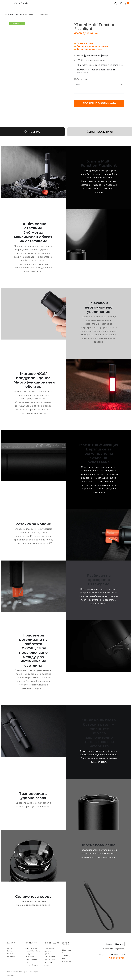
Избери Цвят (81, 79)
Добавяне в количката (99, 103)
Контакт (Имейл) (114, 944)
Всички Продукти (32, 965)
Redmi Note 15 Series (33, 951)
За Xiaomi (11, 951)
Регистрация (67, 956)
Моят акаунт (66, 961)
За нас (10, 948)
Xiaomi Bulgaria (21, 3)
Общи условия (67, 950)
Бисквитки (66, 953)
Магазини (11, 956)
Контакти (11, 954)
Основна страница (13, 14)
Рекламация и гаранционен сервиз (49, 951)
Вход (64, 959)
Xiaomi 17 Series (31, 948)
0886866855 (117, 958)
